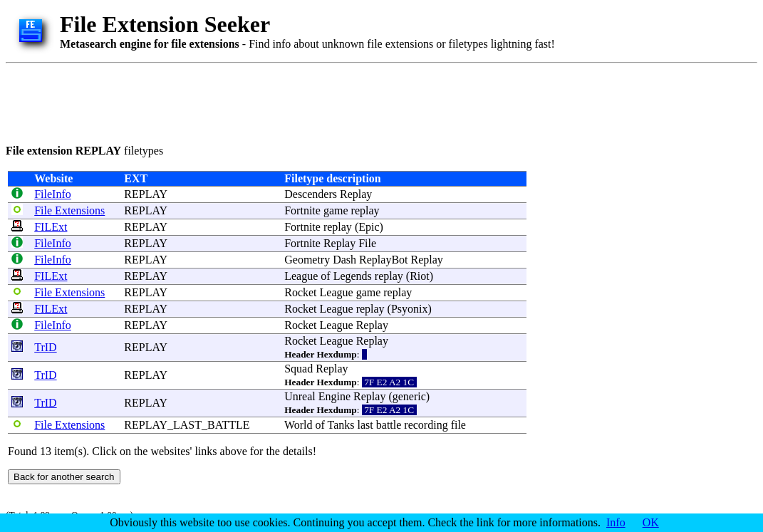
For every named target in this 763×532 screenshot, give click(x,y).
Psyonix (410, 309)
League (301, 276)
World (299, 425)
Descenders (311, 194)
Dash (344, 260)
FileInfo (53, 194)
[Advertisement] (265, 101)
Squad (299, 369)
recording (426, 425)
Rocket (300, 292)
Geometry (307, 260)
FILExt (51, 227)
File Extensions (69, 210)
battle (389, 425)
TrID (45, 347)
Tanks (341, 425)
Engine (334, 396)
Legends (353, 276)
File (367, 243)
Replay (356, 194)
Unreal (300, 396)
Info (616, 522)
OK (651, 522)
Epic (369, 227)
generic (409, 396)
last (365, 425)
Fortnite (302, 210)
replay (365, 210)
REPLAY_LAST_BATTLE (187, 425)
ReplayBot (383, 260)
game (336, 210)
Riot (420, 276)
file (458, 425)
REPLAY (145, 194)
